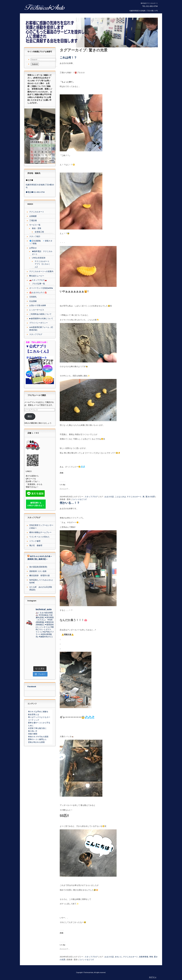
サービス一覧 (35, 225)
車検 (151, 957)
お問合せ (33, 248)
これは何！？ (68, 58)
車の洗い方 (33, 731)
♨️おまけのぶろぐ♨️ (38, 292)
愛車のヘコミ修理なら (37, 739)
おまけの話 (109, 497)
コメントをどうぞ (79, 499)
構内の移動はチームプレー (40, 532)
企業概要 (33, 216)
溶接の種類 (33, 734)
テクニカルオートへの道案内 (41, 271)
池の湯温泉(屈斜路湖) (38, 567)
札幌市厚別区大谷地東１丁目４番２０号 (144, 11)
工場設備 (33, 220)
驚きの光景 (150, 497)
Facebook (32, 687)
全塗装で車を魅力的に (37, 728)
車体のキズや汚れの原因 (38, 737)
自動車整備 (144, 957)
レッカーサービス (37, 310)
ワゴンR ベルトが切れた (39, 537)
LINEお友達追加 (39, 258)
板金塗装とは (34, 714)
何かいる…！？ (70, 503)
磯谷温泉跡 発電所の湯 (39, 575)
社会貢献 (33, 301)
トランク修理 (35, 541)
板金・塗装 (37, 228)
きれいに (118, 957)
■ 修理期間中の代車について (41, 319)
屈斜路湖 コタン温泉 (38, 571)
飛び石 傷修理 (36, 545)
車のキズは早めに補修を (38, 712)
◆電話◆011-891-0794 (35, 192)
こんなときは (120, 497)
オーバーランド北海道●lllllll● (41, 288)
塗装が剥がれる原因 (36, 742)
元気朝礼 (33, 297)
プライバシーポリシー (39, 323)
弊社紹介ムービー (37, 276)
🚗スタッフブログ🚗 (38, 280)
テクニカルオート (134, 497)
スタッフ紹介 (35, 236)
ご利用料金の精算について (40, 314)
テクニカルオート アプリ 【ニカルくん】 (42, 264)
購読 (30, 416)
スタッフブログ (91, 497)
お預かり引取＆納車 (38, 305)
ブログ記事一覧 (38, 284)
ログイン (153, 977)
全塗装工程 (39, 232)
